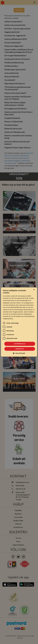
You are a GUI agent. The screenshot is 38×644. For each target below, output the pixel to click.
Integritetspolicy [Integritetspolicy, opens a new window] (8, 319)
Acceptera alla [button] (20, 344)
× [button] (34, 290)
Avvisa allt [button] (20, 349)
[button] (19, 353)
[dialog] (19, 322)
